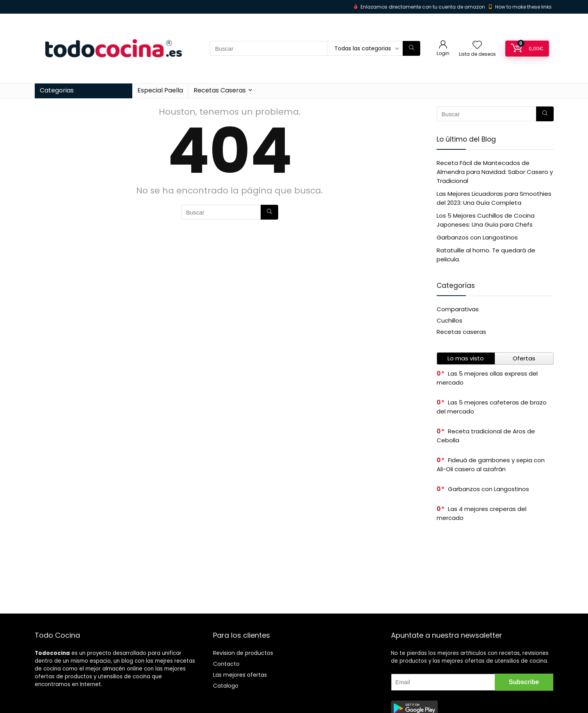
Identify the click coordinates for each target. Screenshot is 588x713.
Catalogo (226, 686)
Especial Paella (160, 90)
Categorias (57, 90)
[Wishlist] (477, 45)
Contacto (226, 664)
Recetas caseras (461, 332)
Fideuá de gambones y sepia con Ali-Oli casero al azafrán (491, 465)
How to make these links (523, 7)
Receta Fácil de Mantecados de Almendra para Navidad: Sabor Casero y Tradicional (495, 172)
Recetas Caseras (220, 90)
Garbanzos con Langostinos (477, 237)
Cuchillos (449, 320)
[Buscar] (411, 48)
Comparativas (458, 309)
